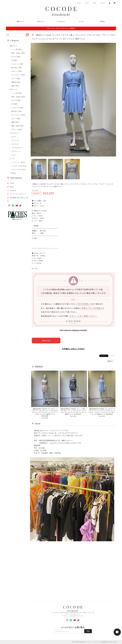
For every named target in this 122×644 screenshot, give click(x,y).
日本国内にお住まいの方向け (73, 349)
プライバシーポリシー (18, 194)
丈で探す (14, 60)
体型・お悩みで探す (18, 53)
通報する (110, 361)
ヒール (81, 22)
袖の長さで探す (17, 68)
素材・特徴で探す (18, 126)
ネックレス (15, 144)
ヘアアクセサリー (18, 148)
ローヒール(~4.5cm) (18, 170)
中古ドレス (41, 22)
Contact (103, 3)
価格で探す (15, 122)
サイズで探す (16, 57)
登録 (88, 631)
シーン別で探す (17, 49)
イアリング (15, 140)
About (87, 3)
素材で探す (15, 86)
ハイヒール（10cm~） (19, 162)
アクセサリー (61, 22)
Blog (95, 3)
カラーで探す (16, 79)
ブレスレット (16, 151)
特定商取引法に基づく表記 (109, 642)
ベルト (14, 155)
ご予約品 (102, 22)
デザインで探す (17, 71)
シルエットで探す (18, 64)
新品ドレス (20, 22)
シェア (112, 356)
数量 (33, 269)
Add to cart (46, 340)
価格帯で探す (16, 82)
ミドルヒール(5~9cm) (19, 166)
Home (79, 3)
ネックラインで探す (18, 75)
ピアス (14, 137)
